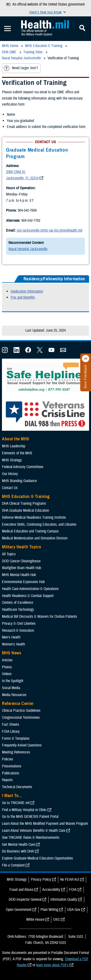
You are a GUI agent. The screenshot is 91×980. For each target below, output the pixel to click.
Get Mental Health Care (18, 845)
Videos (7, 674)
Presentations (12, 766)
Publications (11, 773)
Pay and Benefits (23, 297)
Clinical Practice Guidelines (21, 711)
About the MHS (16, 439)
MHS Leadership (14, 446)
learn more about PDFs (52, 965)
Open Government (19, 910)
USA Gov (74, 910)
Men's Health (11, 637)
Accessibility (51, 890)
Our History (10, 474)
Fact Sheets (11, 725)
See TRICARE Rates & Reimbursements (31, 838)
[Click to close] (86, 359)
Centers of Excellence (17, 603)
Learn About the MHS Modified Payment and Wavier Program (45, 824)
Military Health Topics (22, 547)
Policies (8, 759)
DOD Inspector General (25, 899)
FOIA (73, 890)
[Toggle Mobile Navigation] (8, 29)
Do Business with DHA (18, 851)
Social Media (11, 688)
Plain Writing (49, 910)
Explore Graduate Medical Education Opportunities (37, 858)
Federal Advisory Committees (23, 467)
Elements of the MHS (17, 453)
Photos (7, 667)
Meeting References (16, 752)
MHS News (12, 653)
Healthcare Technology (18, 610)
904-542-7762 (31, 221)
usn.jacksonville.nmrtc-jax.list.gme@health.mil (50, 230)
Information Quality (64, 899)
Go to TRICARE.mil (16, 803)
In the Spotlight (13, 681)
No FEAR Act (70, 879)
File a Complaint (13, 865)
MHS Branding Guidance (19, 481)
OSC (57, 920)
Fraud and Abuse (21, 890)
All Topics (9, 554)
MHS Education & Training (26, 497)
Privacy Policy (41, 879)
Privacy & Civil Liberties (19, 624)
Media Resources (14, 695)
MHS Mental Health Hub (19, 575)
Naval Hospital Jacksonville (28, 249)
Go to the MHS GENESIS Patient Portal (30, 817)
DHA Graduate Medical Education (25, 510)
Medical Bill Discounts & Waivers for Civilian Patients (40, 617)
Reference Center (18, 704)
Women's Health (13, 644)
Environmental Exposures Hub (23, 582)
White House (35, 920)
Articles (7, 660)
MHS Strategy (12, 460)
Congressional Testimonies (21, 718)
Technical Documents (17, 787)
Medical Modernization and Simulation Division (35, 538)
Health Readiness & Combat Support (28, 596)
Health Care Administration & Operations (30, 589)
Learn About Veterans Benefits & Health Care (34, 831)
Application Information (27, 291)
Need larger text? (21, 68)
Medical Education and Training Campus (30, 531)
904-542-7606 (27, 210)
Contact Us (10, 488)
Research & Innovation (18, 631)
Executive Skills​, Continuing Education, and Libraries (39, 524)
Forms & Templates (16, 738)
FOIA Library (11, 732)
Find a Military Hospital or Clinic (24, 810)
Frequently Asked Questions (22, 745)
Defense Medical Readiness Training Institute (34, 517)
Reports (7, 780)
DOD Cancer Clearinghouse (21, 561)
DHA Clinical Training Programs (24, 503)
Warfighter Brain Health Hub (21, 568)
